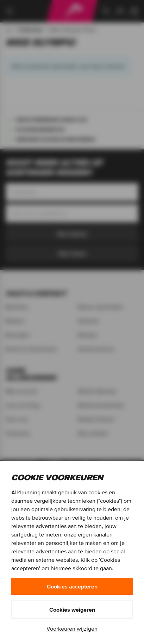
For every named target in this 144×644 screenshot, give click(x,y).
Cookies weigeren (72, 610)
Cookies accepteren (72, 586)
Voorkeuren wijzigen (72, 629)
